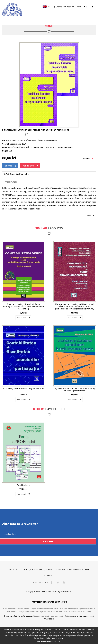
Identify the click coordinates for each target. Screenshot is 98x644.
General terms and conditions (73, 570)
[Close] (59, 641)
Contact (49, 575)
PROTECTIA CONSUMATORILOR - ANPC (49, 602)
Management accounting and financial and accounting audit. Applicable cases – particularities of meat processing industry (75, 306)
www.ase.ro (49, 619)
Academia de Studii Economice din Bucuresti (53, 616)
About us (14, 570)
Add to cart (31, 166)
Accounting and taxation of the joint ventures (23, 388)
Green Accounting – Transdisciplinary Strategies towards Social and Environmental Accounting (23, 306)
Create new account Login (67, 6)
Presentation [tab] (11, 182)
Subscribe (48, 541)
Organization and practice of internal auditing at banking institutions (75, 389)
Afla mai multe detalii (46, 642)
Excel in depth (23, 485)
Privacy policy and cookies (38, 570)
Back (91, 216)
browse (11, 166)
